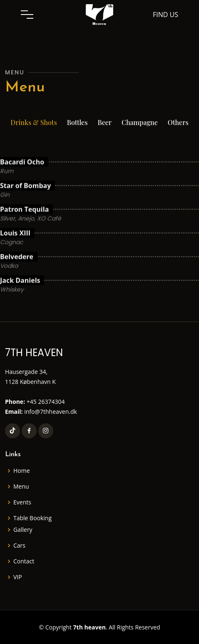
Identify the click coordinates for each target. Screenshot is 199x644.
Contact (24, 561)
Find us (165, 15)
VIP (18, 577)
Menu (21, 487)
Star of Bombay (25, 202)
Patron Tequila (24, 226)
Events (22, 502)
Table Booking (32, 518)
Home (22, 471)
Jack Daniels (20, 297)
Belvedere (17, 273)
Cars (19, 546)
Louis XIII (15, 250)
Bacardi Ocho (22, 179)
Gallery (23, 530)
